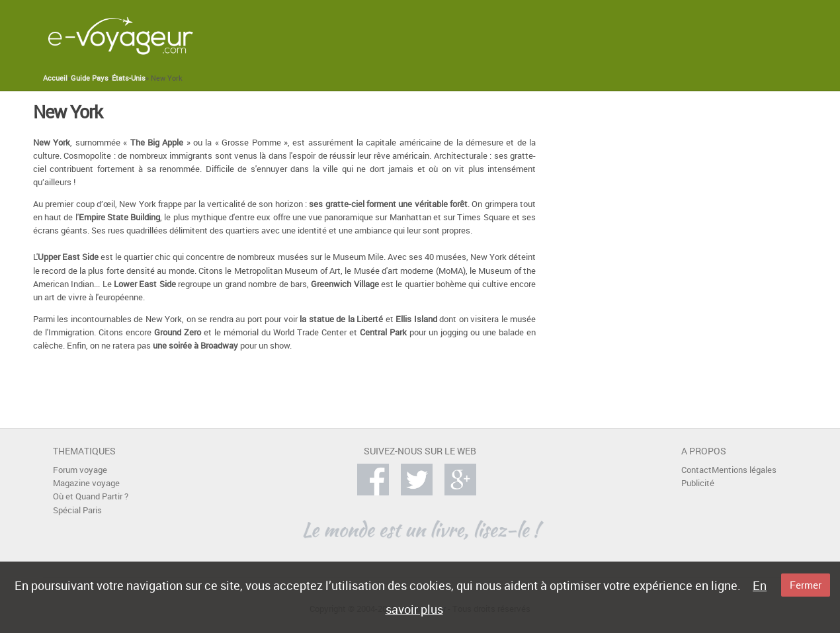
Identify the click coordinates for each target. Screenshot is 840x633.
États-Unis (129, 78)
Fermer (806, 585)
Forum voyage (80, 470)
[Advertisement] (545, 36)
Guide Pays (90, 78)
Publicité (698, 483)
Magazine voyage (86, 483)
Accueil (55, 78)
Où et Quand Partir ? (91, 496)
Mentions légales (744, 470)
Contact (696, 470)
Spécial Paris (77, 510)
